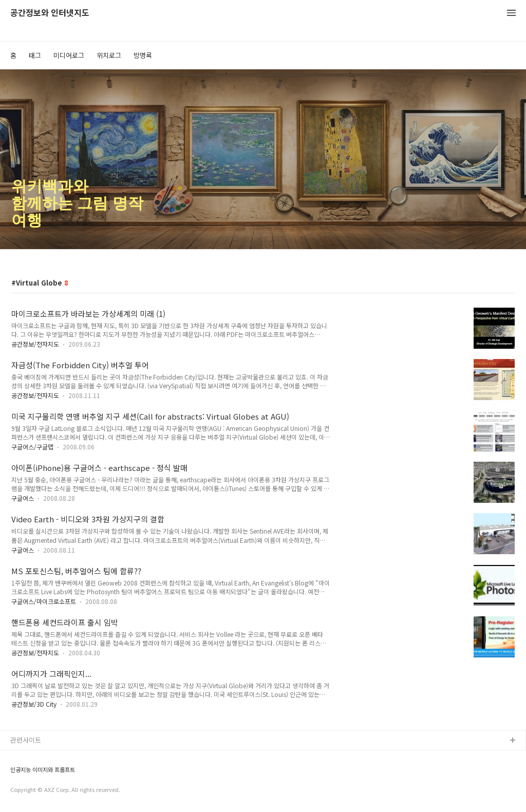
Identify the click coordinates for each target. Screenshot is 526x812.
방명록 (143, 55)
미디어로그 (69, 55)
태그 (35, 55)
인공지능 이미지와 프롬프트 (43, 770)
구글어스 (23, 498)
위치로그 (109, 55)
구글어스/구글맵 (32, 447)
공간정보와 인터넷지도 (50, 13)
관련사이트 (26, 740)
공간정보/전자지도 (35, 344)
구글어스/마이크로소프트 (44, 601)
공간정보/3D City (34, 704)
